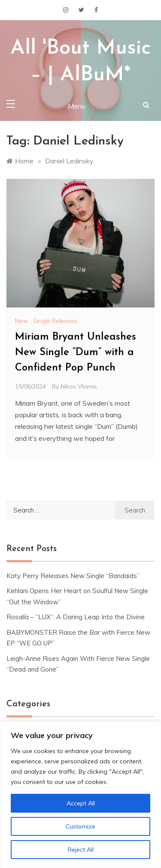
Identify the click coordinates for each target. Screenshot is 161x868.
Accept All (81, 803)
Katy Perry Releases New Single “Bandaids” (73, 576)
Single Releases (55, 321)
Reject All (81, 850)
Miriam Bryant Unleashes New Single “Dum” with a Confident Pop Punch (76, 353)
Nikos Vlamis (79, 386)
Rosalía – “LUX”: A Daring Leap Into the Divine (76, 617)
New (21, 321)
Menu (76, 106)
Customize (80, 826)
